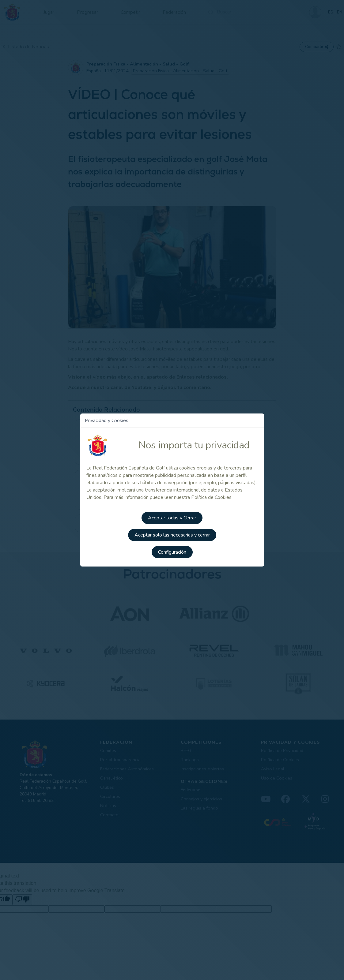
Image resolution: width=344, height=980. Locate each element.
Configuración (172, 552)
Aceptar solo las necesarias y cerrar (172, 535)
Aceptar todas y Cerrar (172, 518)
